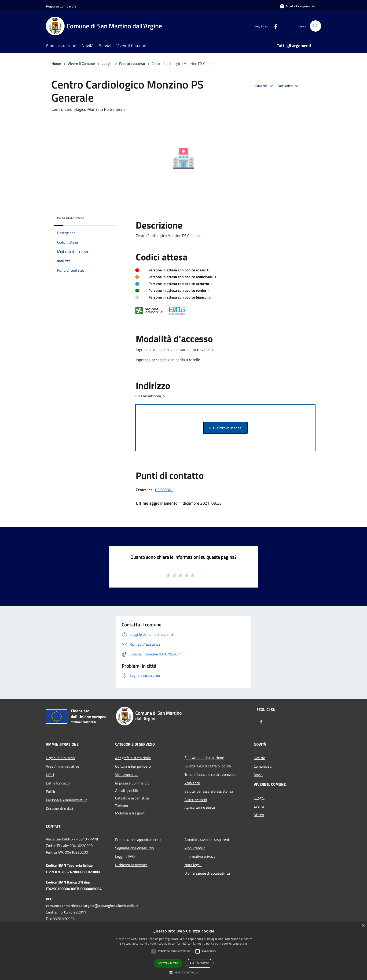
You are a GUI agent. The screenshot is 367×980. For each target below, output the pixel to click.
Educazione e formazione (204, 758)
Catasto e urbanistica (132, 798)
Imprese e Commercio (132, 783)
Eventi (259, 806)
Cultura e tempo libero (133, 766)
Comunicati (263, 766)
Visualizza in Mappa (225, 428)
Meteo (259, 815)
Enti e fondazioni (59, 783)
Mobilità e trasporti (130, 813)
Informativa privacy (200, 856)
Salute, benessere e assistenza (209, 791)
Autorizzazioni (196, 800)
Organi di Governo (60, 758)
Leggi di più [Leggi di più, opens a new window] (240, 944)
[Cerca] (316, 26)
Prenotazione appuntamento (138, 839)
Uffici (50, 775)
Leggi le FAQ (125, 856)
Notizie (259, 758)
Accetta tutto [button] (168, 963)
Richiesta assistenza (131, 865)
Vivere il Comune (82, 63)
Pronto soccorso (132, 63)
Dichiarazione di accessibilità (207, 873)
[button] (174, 951)
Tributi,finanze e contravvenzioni (211, 774)
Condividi (265, 86)
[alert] (183, 951)
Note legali (193, 865)
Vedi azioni (289, 86)
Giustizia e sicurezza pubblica (208, 766)
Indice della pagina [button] (71, 218)
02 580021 (164, 490)
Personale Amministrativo (67, 800)
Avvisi (259, 775)
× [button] (363, 926)
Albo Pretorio (195, 848)
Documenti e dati (59, 808)
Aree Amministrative (62, 766)
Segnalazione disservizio (134, 848)
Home (56, 63)
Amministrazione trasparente (208, 839)
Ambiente (192, 783)
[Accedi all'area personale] (297, 6)
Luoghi (107, 63)
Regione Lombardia (61, 6)
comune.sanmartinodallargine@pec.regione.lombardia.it (92, 906)
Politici (51, 791)
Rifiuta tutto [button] (199, 963)
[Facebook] (274, 26)
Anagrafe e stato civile (133, 758)
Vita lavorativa (127, 775)
